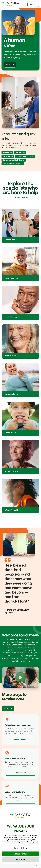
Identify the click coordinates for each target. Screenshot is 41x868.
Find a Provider (20, 740)
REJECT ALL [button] (21, 860)
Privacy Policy (33, 843)
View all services (21, 197)
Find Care (8, 708)
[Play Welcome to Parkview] (20, 677)
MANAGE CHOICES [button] (21, 848)
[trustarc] (35, 866)
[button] (38, 808)
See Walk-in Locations (20, 773)
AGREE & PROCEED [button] (21, 854)
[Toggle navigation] (33, 4)
